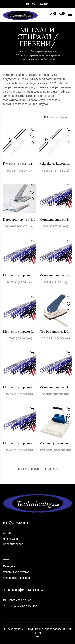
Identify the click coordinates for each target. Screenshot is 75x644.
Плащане (9, 566)
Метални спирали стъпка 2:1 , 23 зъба (19, 275)
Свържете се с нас (19, 600)
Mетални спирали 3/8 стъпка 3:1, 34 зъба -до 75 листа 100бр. (19, 331)
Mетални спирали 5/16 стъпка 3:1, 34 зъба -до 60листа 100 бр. (56, 275)
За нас (7, 533)
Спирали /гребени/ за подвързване (39, 55)
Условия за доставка (16, 572)
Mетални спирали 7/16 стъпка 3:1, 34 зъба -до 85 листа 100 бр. (19, 387)
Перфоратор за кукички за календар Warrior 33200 (56, 331)
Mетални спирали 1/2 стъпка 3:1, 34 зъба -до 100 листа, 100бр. (56, 387)
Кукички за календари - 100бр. (19, 163)
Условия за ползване (16, 578)
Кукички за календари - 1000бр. (56, 163)
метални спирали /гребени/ (39, 59)
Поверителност (13, 544)
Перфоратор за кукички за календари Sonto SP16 (19, 219)
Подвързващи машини (44, 51)
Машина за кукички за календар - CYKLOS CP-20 (56, 443)
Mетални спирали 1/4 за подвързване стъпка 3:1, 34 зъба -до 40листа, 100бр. (56, 219)
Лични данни (11, 539)
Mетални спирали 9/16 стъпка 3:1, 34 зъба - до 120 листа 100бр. (19, 443)
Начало (22, 51)
